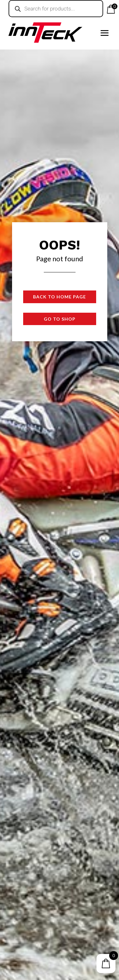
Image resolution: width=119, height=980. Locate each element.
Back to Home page (60, 297)
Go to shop (60, 319)
